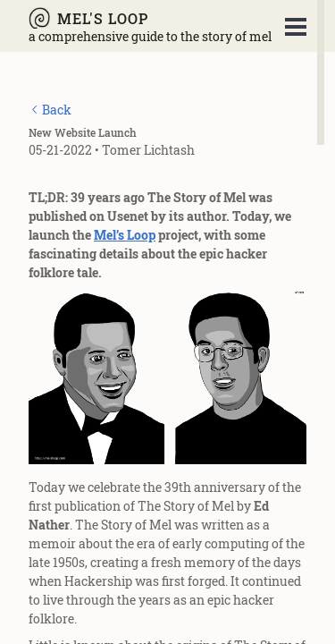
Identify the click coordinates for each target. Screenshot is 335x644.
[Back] (50, 110)
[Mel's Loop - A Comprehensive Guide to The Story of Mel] (150, 18)
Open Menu (296, 27)
